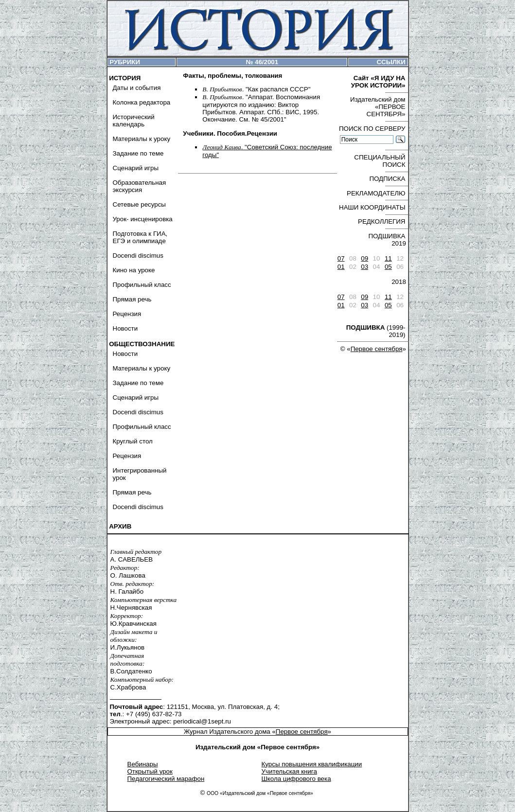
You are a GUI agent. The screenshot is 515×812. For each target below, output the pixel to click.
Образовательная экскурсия (140, 186)
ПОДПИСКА (387, 179)
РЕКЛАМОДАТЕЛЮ (376, 193)
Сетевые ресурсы (139, 204)
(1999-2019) (376, 331)
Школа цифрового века (296, 779)
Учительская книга (289, 771)
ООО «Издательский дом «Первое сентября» (260, 793)
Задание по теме (138, 153)
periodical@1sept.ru (202, 721)
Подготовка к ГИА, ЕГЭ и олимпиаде (140, 237)
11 (388, 258)
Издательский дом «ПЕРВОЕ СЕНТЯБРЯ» (378, 107)
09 (364, 258)
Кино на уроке (134, 270)
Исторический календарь (134, 121)
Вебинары (143, 764)
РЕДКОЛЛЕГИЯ (382, 221)
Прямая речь (132, 299)
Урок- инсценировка (143, 219)
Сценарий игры (136, 168)
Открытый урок (150, 771)
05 (388, 267)
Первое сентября (377, 349)
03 (364, 267)
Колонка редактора (142, 102)
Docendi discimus (138, 256)
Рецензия (127, 314)
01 (341, 267)
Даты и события (137, 88)
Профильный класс (142, 285)
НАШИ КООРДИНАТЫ (372, 207)
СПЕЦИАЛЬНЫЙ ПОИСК (380, 161)
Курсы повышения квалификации (312, 764)
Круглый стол (133, 441)
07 (341, 258)
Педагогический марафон (166, 779)
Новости (125, 328)
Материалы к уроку (142, 139)
